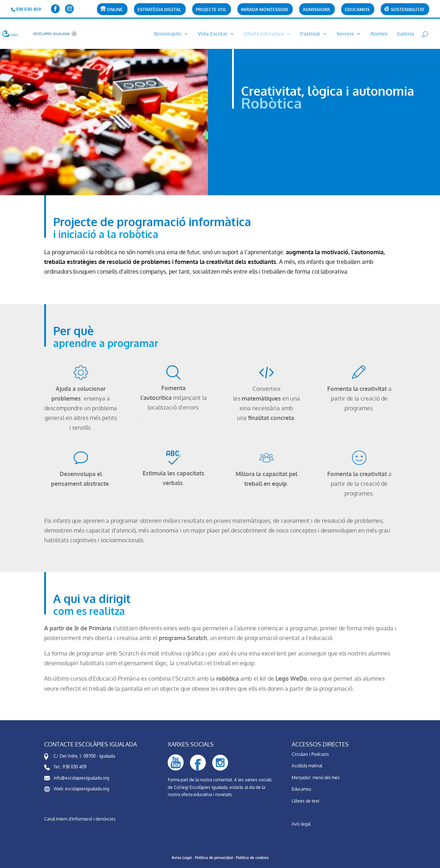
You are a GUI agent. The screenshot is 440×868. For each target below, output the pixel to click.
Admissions (316, 10)
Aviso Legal (182, 858)
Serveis (345, 34)
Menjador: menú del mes (316, 778)
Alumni (379, 34)
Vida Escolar (213, 34)
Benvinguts (168, 34)
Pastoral (310, 34)
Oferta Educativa (264, 34)
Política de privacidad (214, 858)
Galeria (406, 34)
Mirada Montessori (265, 10)
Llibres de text (305, 801)
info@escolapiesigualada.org (81, 778)
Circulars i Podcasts (310, 754)
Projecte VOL (211, 10)
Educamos (357, 10)
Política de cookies (252, 858)
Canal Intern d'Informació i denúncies (80, 819)
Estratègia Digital (159, 10)
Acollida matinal (307, 766)
